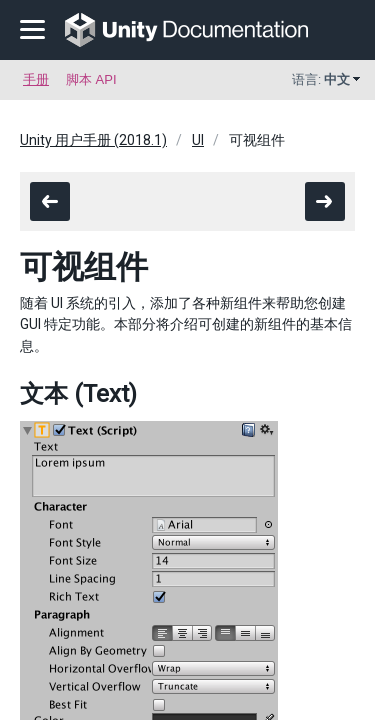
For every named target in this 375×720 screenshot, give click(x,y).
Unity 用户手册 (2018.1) (93, 140)
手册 (36, 79)
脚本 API (91, 79)
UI (198, 140)
